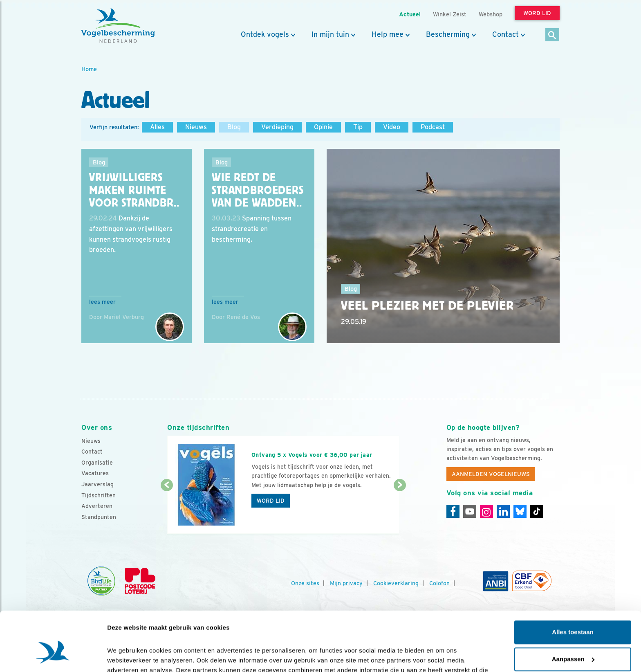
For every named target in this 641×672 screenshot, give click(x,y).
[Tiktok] (537, 511)
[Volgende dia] (400, 510)
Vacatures (95, 473)
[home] (118, 26)
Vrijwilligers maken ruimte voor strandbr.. (134, 190)
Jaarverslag (97, 484)
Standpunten (99, 517)
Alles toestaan (573, 586)
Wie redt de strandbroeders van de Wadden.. (258, 190)
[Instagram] (486, 511)
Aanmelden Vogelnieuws (491, 474)
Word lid (271, 501)
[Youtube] (470, 511)
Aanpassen (573, 612)
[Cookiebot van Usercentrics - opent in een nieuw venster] (53, 656)
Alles (157, 127)
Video (392, 127)
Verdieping (277, 127)
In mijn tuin (330, 34)
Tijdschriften (99, 495)
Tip (358, 127)
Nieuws (196, 127)
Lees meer (102, 302)
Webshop (491, 14)
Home (89, 69)
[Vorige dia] (167, 510)
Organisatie (97, 463)
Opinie (323, 127)
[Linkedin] (503, 511)
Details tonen (127, 656)
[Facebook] (453, 511)
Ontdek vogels (265, 34)
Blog (234, 127)
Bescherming (448, 34)
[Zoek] (552, 35)
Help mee (388, 34)
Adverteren (97, 506)
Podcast (433, 127)
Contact (505, 34)
